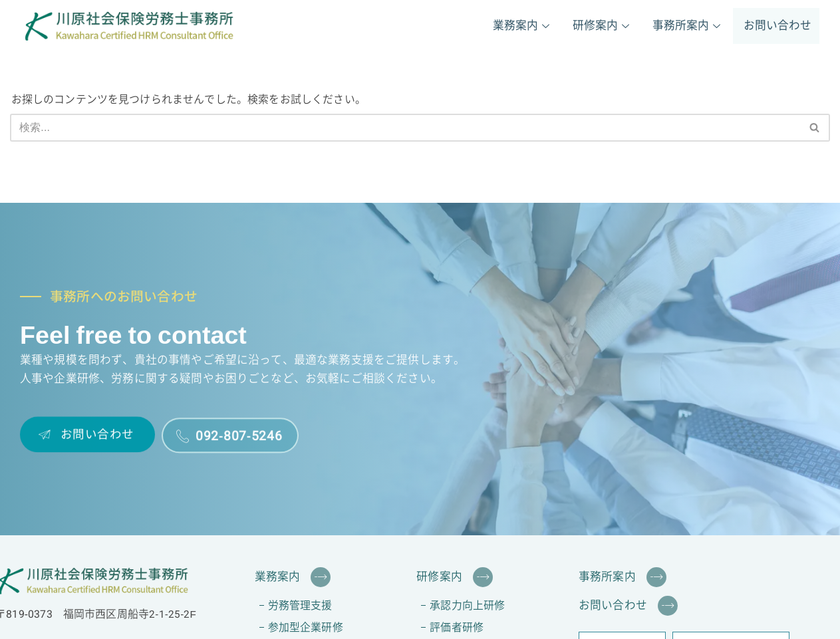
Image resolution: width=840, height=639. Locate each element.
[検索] (405, 128)
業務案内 (523, 26)
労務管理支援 (300, 606)
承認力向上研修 (467, 606)
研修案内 (603, 26)
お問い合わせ (777, 26)
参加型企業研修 (306, 628)
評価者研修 (457, 628)
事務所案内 (688, 26)
